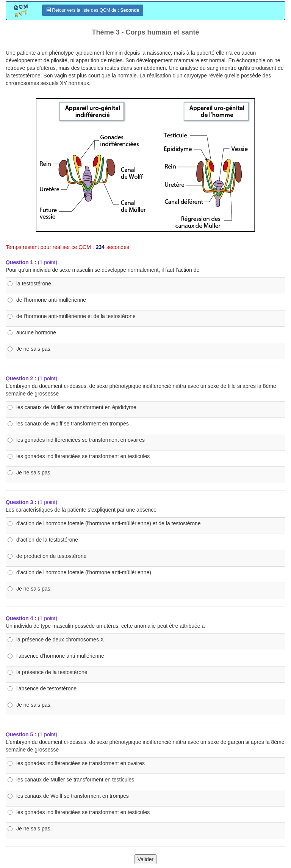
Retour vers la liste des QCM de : (93, 10)
